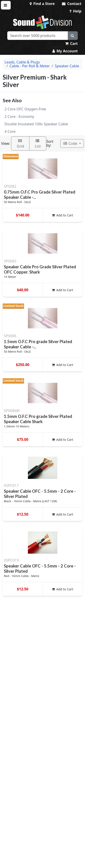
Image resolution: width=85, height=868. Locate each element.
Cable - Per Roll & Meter (30, 66)
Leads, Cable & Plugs (22, 62)
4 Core (10, 131)
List (38, 144)
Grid (20, 144)
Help (75, 11)
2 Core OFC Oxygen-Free (25, 109)
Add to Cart (63, 215)
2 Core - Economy (19, 116)
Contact (72, 4)
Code (71, 143)
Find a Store (42, 4)
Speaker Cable (67, 66)
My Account (65, 51)
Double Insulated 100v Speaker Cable (36, 124)
